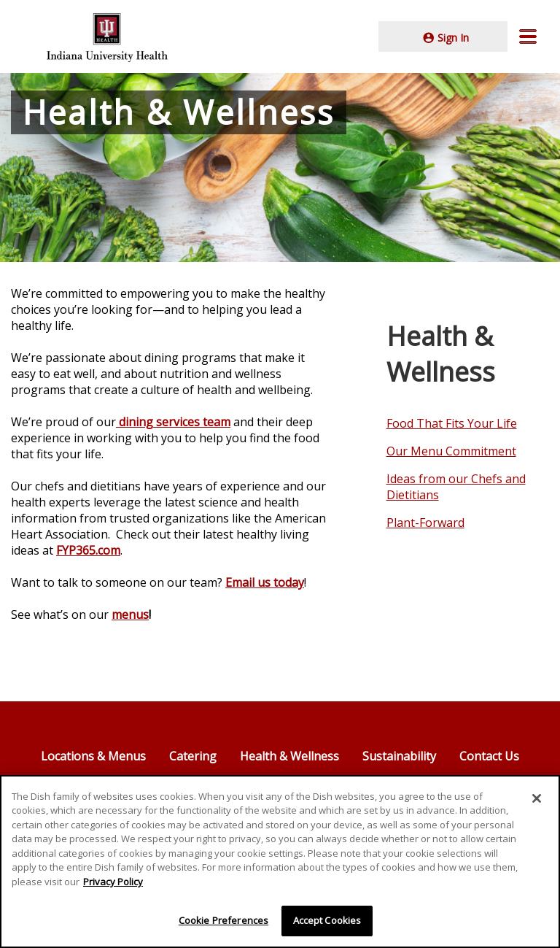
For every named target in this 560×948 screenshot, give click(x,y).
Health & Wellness (289, 756)
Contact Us (489, 756)
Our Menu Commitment (451, 451)
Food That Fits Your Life (452, 423)
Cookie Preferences (223, 921)
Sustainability (399, 756)
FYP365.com (88, 550)
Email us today (265, 582)
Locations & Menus (93, 756)
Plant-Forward (425, 523)
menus (130, 614)
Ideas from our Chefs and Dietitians (456, 487)
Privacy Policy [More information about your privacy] (113, 882)
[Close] (537, 798)
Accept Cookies (327, 921)
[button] (528, 36)
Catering (193, 756)
